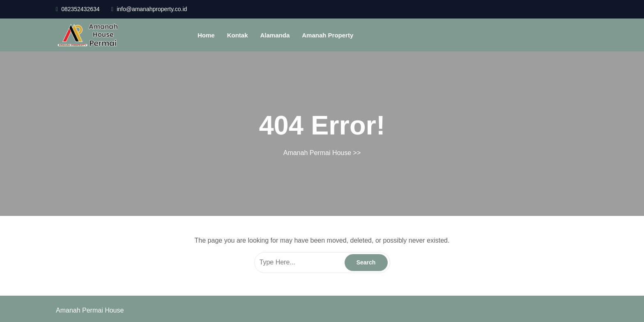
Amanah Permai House (317, 153)
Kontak (238, 35)
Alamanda (275, 35)
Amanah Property (328, 35)
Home (206, 35)
